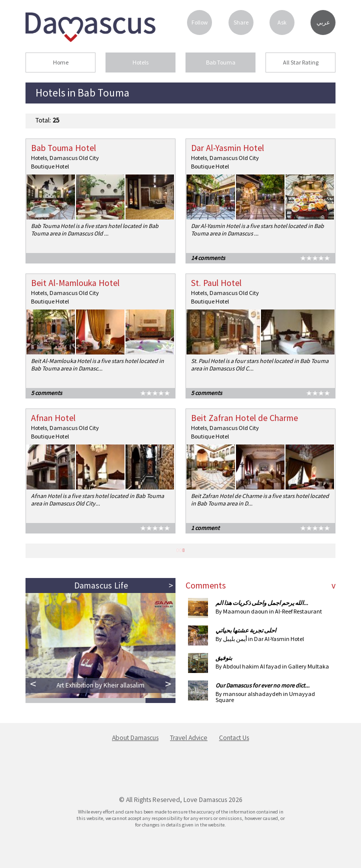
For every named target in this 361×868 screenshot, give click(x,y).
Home (61, 62)
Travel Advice (189, 738)
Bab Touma (221, 62)
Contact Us (234, 738)
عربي (323, 22)
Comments (206, 585)
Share (241, 22)
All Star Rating (301, 62)
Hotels (140, 62)
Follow (200, 22)
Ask (282, 22)
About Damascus (135, 738)
